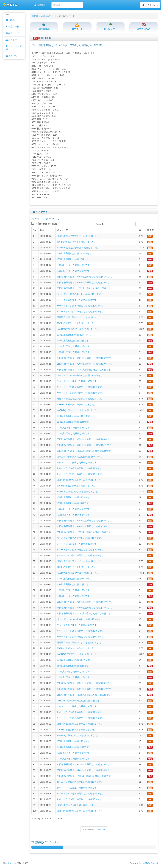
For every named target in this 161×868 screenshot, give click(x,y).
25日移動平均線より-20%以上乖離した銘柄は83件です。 (85, 451)
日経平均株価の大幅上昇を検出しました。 (78, 805)
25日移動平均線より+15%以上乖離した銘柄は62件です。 (85, 521)
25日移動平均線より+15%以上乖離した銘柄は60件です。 (85, 439)
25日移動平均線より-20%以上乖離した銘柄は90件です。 (85, 695)
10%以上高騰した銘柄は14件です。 (75, 660)
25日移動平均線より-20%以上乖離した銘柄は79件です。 (85, 288)
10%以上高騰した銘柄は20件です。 (75, 335)
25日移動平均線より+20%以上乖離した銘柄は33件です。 (85, 526)
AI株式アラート (49, 16)
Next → (101, 829)
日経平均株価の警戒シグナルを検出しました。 (80, 236)
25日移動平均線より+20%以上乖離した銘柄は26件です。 (85, 282)
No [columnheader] (34, 230)
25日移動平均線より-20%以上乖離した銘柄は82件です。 (85, 370)
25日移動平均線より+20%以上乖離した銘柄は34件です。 (85, 608)
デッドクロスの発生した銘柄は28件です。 (78, 544)
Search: (116, 224)
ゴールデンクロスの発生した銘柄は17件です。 (80, 375)
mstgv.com (11, 863)
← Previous (88, 829)
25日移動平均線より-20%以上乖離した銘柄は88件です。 (85, 613)
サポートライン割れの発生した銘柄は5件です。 (80, 312)
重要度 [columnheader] (150, 230)
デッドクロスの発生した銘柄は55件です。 (78, 706)
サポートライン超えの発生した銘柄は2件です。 (80, 306)
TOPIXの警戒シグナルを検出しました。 (77, 242)
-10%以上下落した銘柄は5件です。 (74, 346)
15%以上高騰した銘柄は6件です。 (74, 422)
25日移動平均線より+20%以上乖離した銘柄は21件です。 (85, 689)
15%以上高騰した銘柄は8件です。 (74, 666)
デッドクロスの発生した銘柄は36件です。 (78, 381)
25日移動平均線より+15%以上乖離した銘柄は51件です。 (85, 277)
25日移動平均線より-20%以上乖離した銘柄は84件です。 (85, 532)
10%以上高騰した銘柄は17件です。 (75, 253)
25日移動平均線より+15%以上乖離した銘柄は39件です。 (85, 764)
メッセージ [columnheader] (62, 230)
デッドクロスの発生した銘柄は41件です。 (78, 462)
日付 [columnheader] (42, 230)
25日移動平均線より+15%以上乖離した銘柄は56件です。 (85, 358)
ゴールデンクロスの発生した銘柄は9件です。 (79, 701)
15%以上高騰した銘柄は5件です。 (74, 259)
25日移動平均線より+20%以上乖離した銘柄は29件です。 (85, 364)
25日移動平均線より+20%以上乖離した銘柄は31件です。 (85, 445)
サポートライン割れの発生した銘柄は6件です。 (80, 555)
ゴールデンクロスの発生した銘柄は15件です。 (80, 294)
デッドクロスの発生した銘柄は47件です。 (78, 625)
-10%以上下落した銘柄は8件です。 (74, 753)
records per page (44, 224)
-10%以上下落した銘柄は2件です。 (74, 271)
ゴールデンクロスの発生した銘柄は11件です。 (80, 782)
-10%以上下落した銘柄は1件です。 (74, 677)
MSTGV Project (150, 863)
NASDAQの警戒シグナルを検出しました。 (78, 248)
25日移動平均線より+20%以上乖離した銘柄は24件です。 (85, 770)
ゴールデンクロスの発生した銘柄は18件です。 (80, 538)
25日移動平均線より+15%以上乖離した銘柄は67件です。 (85, 602)
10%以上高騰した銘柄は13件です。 (75, 741)
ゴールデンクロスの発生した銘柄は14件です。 (80, 457)
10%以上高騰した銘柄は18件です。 (75, 416)
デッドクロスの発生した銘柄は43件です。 (78, 300)
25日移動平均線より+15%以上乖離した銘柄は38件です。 (85, 683)
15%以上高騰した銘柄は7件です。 (74, 341)
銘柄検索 (41, 5)
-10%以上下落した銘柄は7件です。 (74, 672)
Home (35, 16)
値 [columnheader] (140, 230)
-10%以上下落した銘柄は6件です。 (74, 265)
